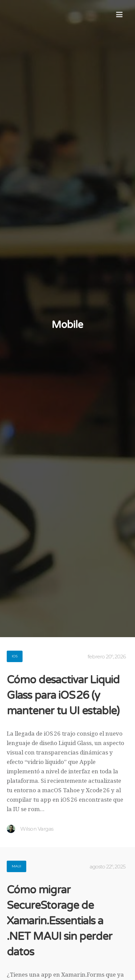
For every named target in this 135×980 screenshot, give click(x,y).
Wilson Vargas (30, 829)
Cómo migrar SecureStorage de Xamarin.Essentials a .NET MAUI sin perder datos (59, 921)
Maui (16, 866)
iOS (15, 656)
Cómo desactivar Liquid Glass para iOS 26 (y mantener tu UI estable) (63, 695)
